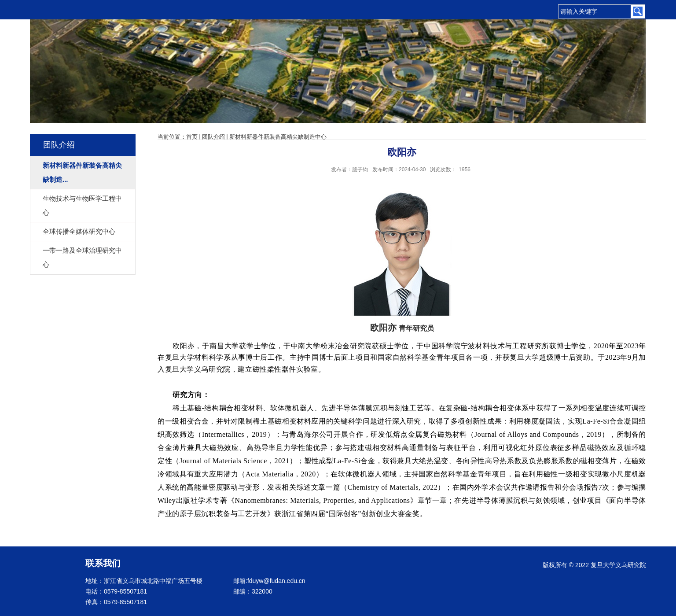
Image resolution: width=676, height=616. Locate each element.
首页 (192, 137)
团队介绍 (213, 137)
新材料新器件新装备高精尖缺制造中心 (278, 137)
